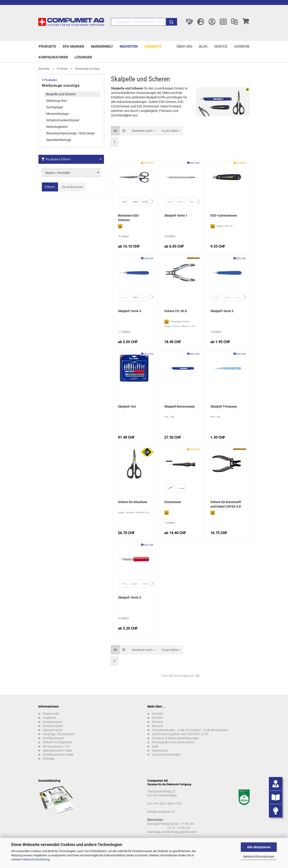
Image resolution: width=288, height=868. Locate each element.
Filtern (50, 187)
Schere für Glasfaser (133, 502)
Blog (203, 47)
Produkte (47, 47)
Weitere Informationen (259, 857)
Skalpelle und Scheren (61, 94)
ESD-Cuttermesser (224, 215)
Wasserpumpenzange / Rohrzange (70, 133)
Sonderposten (53, 722)
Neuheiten (129, 47)
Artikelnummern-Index (58, 755)
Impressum (160, 750)
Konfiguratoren (53, 57)
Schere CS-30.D (176, 311)
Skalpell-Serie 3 (222, 311)
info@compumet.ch (161, 812)
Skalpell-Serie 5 (129, 597)
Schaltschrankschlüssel (63, 120)
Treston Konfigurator (57, 742)
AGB (155, 746)
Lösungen (83, 57)
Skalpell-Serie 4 (129, 311)
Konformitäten (53, 726)
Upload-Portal (52, 730)
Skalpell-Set (127, 406)
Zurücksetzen (72, 187)
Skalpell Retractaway (179, 406)
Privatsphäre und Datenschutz (173, 742)
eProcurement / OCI (56, 746)
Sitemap (48, 759)
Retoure (157, 726)
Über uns (184, 47)
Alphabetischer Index (57, 750)
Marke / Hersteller (58, 173)
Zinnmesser (173, 502)
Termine (157, 722)
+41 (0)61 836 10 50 (168, 804)
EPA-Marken (73, 47)
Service (221, 47)
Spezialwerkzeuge (59, 140)
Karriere (242, 47)
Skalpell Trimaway (224, 406)
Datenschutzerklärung (36, 859)
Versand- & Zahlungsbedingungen (175, 738)
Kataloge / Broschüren (58, 734)
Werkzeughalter (57, 127)
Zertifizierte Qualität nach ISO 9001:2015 (180, 734)
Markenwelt (102, 47)
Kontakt (157, 714)
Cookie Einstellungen (166, 755)
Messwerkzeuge (57, 114)
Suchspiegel (54, 107)
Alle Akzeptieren (259, 847)
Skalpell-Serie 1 (176, 215)
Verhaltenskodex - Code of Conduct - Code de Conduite (190, 730)
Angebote (153, 47)
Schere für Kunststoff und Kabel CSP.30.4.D (226, 504)
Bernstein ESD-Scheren (129, 218)
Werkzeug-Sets (56, 101)
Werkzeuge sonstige (61, 85)
